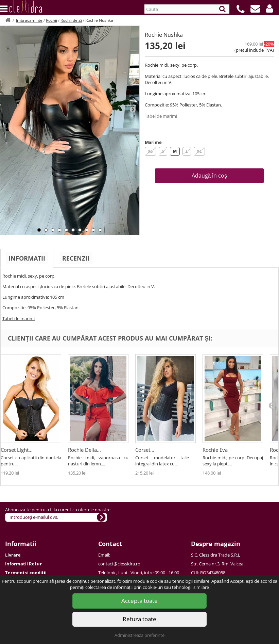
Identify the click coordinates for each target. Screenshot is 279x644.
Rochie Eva (215, 450)
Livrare (13, 555)
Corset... (145, 450)
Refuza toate (139, 619)
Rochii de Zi (71, 20)
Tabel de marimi (161, 116)
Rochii (51, 20)
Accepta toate (139, 601)
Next (133, 109)
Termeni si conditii (26, 573)
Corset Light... (17, 450)
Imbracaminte (29, 20)
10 (100, 230)
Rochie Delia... (84, 450)
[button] (269, 9)
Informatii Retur (23, 564)
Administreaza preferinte (139, 635)
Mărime (153, 142)
